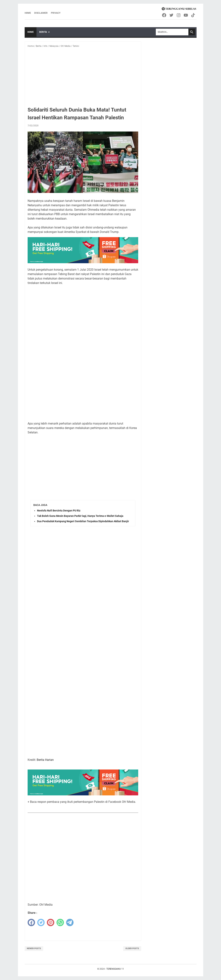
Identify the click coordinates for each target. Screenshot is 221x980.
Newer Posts (34, 948)
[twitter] (41, 922)
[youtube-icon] (186, 15)
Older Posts (132, 948)
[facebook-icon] (164, 15)
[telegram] (70, 922)
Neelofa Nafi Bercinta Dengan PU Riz (59, 511)
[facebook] (31, 922)
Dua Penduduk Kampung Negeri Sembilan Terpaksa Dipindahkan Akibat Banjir (83, 521)
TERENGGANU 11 (115, 969)
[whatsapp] (60, 922)
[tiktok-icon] (193, 15)
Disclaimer (41, 13)
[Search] (172, 32)
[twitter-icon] (172, 15)
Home (28, 13)
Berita (43, 32)
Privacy (56, 13)
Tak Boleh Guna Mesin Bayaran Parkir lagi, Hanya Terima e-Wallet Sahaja (80, 516)
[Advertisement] (83, 78)
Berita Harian (45, 760)
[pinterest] (51, 922)
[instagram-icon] (179, 15)
